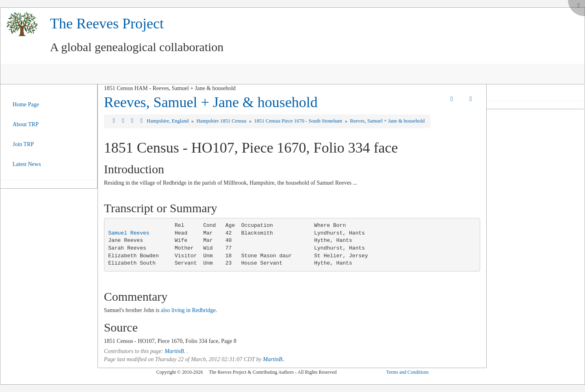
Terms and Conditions (407, 372)
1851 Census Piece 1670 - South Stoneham (299, 121)
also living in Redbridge (188, 310)
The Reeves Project (107, 24)
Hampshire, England (168, 121)
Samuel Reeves (129, 233)
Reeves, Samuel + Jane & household (211, 102)
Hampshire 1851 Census (222, 121)
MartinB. (175, 351)
